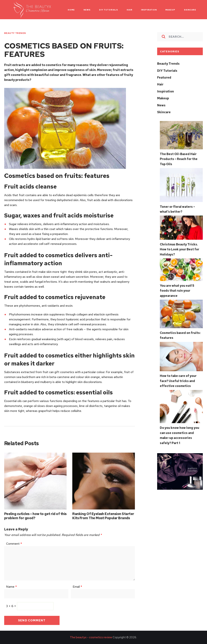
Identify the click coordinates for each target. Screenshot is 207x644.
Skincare (164, 112)
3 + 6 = (12, 606)
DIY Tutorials (167, 70)
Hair (160, 84)
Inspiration (166, 91)
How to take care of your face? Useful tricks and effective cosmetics (178, 379)
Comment (14, 544)
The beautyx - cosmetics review (91, 637)
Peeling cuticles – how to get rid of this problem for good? (35, 516)
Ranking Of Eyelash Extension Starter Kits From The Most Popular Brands (103, 516)
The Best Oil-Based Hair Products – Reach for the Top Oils (179, 158)
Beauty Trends (15, 33)
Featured (164, 77)
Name (11, 587)
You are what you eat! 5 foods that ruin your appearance (177, 289)
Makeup (163, 98)
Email (77, 587)
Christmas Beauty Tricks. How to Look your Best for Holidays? (180, 248)
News (161, 105)
